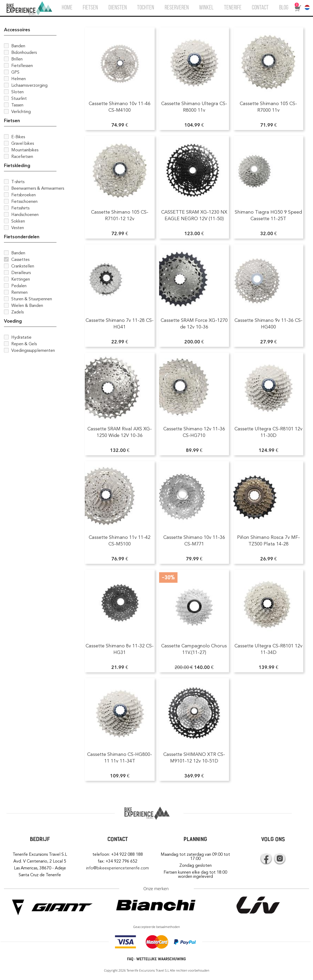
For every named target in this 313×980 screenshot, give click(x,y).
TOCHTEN (146, 8)
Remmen (19, 292)
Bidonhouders (24, 53)
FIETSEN (90, 8)
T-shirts (18, 182)
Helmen (19, 79)
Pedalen (19, 286)
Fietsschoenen (24, 202)
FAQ (130, 959)
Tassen (17, 105)
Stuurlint (19, 99)
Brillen (17, 59)
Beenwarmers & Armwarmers (38, 188)
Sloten (17, 92)
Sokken (18, 221)
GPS (15, 72)
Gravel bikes (23, 143)
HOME (67, 8)
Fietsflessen (22, 66)
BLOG (284, 8)
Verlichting (21, 112)
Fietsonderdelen (22, 237)
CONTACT (260, 8)
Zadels (17, 312)
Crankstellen (23, 266)
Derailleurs (21, 273)
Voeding (13, 321)
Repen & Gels (24, 344)
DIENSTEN (118, 8)
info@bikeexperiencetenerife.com (118, 868)
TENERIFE (233, 8)
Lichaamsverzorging (29, 85)
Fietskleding (17, 166)
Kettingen (21, 279)
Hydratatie (21, 337)
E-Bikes (18, 137)
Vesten (18, 228)
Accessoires (17, 30)
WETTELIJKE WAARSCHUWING (161, 959)
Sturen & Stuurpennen (32, 299)
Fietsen (12, 121)
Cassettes (20, 260)
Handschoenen (25, 215)
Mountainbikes (25, 150)
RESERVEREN (177, 8)
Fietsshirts (20, 208)
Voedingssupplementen (33, 350)
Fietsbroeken (24, 195)
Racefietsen (22, 157)
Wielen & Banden (27, 306)
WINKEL (206, 8)
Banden (18, 46)
